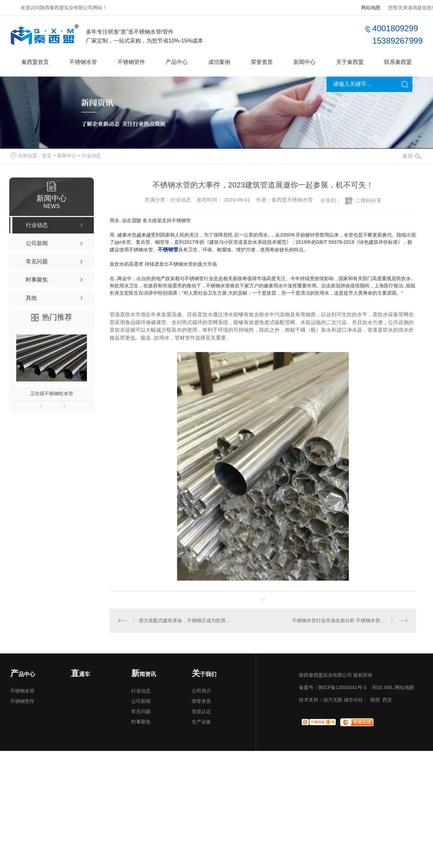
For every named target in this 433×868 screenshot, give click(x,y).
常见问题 (141, 711)
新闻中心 (304, 62)
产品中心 (177, 62)
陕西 (375, 700)
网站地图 (371, 8)
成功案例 (219, 62)
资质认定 (201, 711)
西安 (387, 700)
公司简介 (201, 691)
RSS (378, 687)
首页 (47, 156)
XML (389, 687)
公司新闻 (141, 701)
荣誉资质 (262, 62)
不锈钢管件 (131, 62)
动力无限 (333, 700)
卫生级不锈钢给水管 (52, 393)
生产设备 (201, 722)
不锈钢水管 (83, 62)
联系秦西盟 (398, 62)
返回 (412, 156)
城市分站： (356, 700)
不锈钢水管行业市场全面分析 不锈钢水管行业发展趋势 (350, 620)
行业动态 (91, 156)
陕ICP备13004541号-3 (342, 687)
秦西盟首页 (35, 62)
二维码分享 (369, 200)
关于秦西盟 (350, 62)
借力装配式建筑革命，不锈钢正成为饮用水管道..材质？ (186, 620)
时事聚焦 (141, 722)
